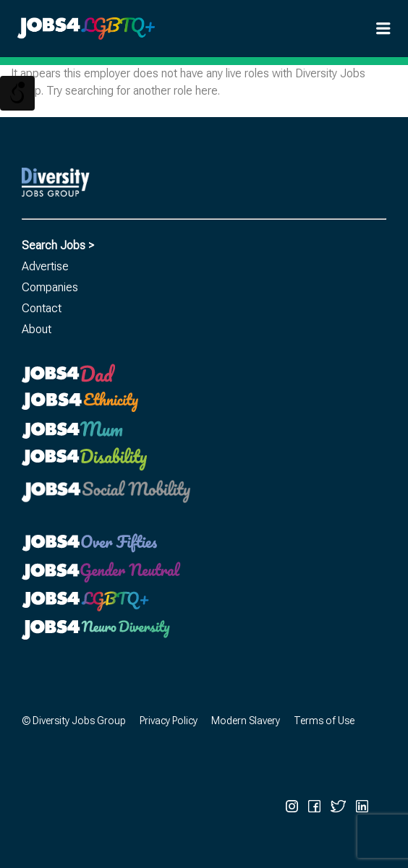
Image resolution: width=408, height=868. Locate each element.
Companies (50, 287)
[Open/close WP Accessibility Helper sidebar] (17, 93)
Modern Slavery (246, 721)
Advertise (45, 266)
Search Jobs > (58, 245)
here (207, 91)
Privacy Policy (169, 721)
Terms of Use (324, 721)
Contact (42, 308)
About (37, 329)
